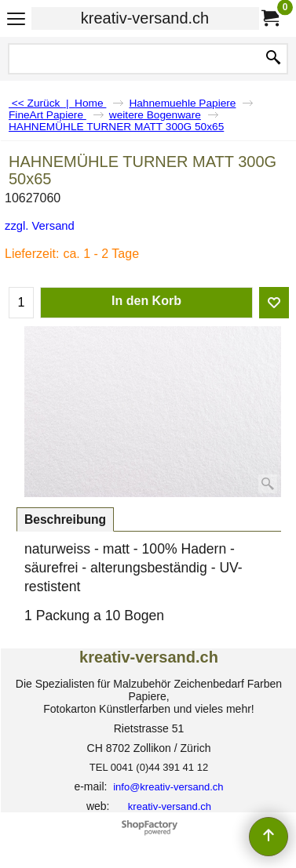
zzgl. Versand (40, 226)
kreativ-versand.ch (145, 18)
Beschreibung (65, 519)
